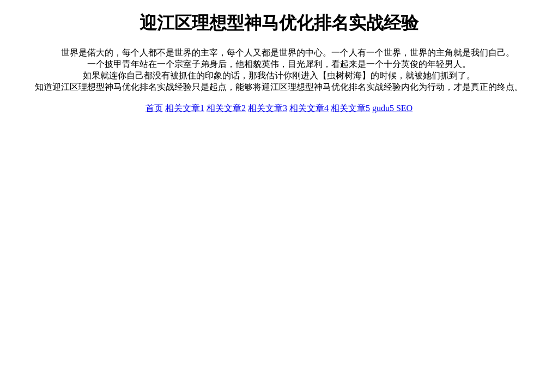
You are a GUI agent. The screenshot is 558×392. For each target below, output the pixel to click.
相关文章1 (185, 108)
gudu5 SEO (392, 108)
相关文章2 (226, 108)
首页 (154, 108)
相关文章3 (268, 108)
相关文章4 (309, 108)
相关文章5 (350, 108)
